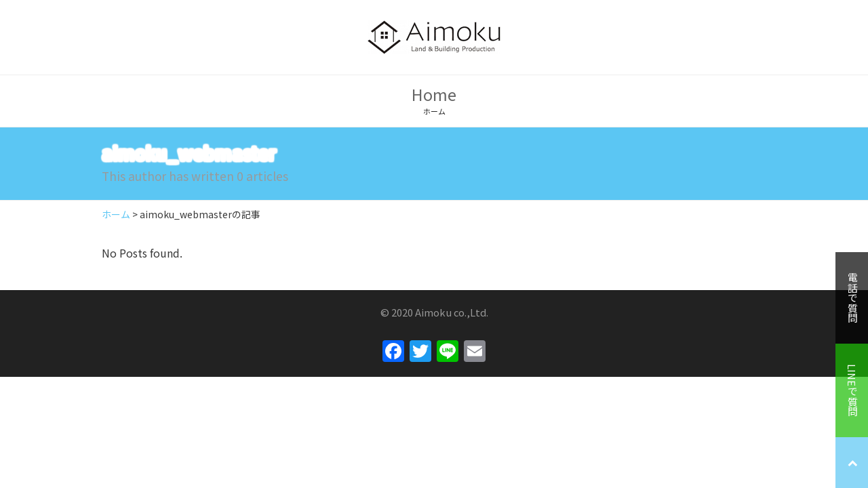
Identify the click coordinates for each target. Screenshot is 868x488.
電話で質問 (852, 298)
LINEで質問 (852, 390)
